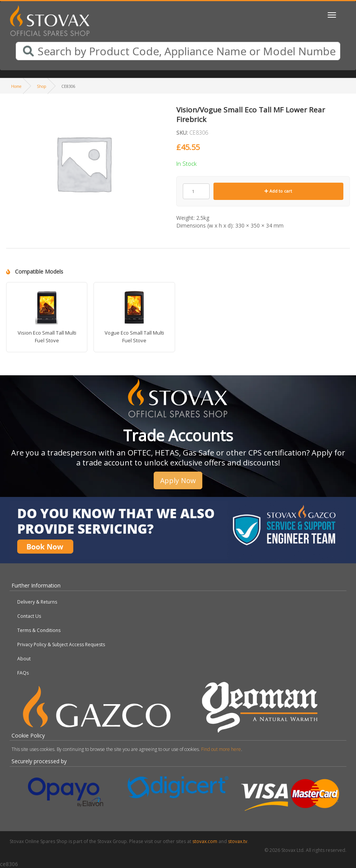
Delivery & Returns (37, 602)
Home (16, 86)
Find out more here (221, 749)
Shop (41, 86)
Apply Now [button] (178, 480)
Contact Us (29, 616)
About (24, 659)
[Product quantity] (196, 191)
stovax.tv (238, 841)
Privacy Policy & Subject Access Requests (61, 644)
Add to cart (278, 191)
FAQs (23, 673)
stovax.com (205, 841)
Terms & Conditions (39, 630)
